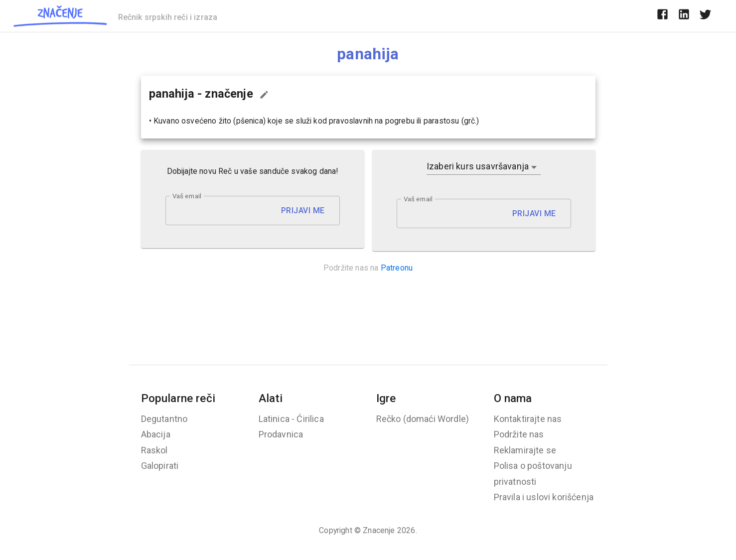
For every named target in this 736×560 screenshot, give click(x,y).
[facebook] (662, 16)
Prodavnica (281, 434)
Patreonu (397, 268)
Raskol (154, 450)
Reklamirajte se (525, 450)
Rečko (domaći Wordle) (423, 419)
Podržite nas (519, 434)
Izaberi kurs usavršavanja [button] (478, 166)
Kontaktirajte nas (528, 419)
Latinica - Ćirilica (291, 419)
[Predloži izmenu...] (264, 95)
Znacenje (379, 530)
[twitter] (705, 16)
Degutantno (164, 419)
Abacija (156, 434)
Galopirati (160, 466)
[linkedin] (684, 16)
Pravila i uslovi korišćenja (544, 497)
